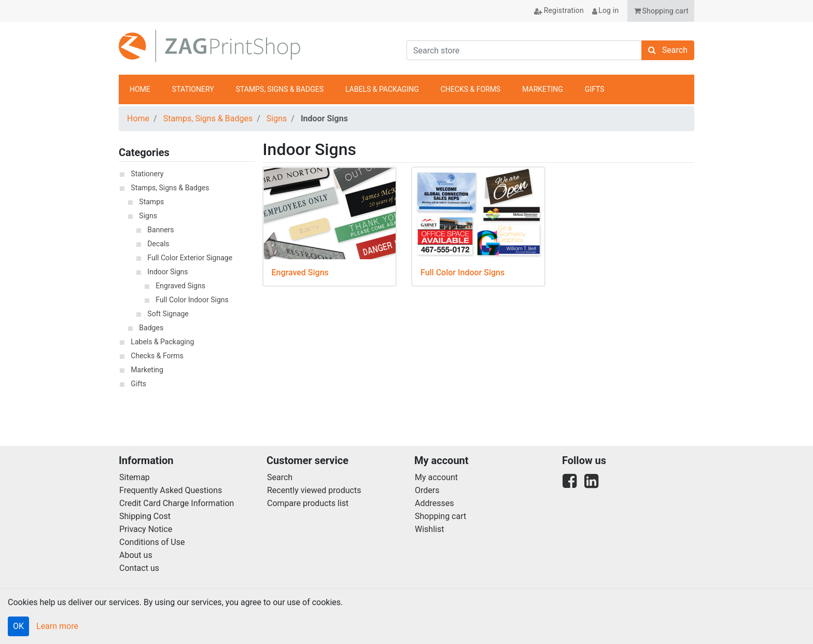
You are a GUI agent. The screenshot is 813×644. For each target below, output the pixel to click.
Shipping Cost (145, 516)
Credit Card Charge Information (177, 503)
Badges (151, 328)
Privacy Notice (146, 529)
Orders (427, 490)
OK (18, 626)
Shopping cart (440, 516)
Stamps (151, 202)
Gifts (138, 384)
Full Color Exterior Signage (190, 258)
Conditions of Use (152, 542)
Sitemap (135, 477)
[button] (661, 11)
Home (138, 118)
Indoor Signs (167, 272)
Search (280, 477)
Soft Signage (168, 314)
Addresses (434, 503)
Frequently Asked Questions (171, 490)
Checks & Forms (157, 356)
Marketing (147, 370)
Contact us (139, 568)
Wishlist (429, 529)
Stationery (147, 174)
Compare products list (308, 503)
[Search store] (524, 50)
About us (136, 555)
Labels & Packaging (162, 342)
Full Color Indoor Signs (192, 300)
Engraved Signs (180, 286)
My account (436, 477)
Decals (158, 244)
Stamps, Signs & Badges (208, 118)
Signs (277, 118)
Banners (160, 230)
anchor (681, 90)
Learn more (57, 626)
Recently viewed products (314, 490)
